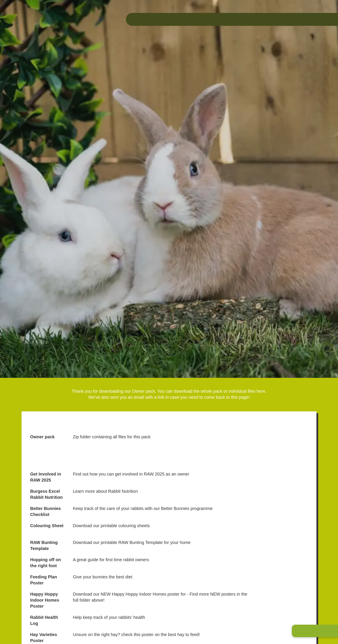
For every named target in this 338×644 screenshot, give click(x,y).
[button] (315, 631)
